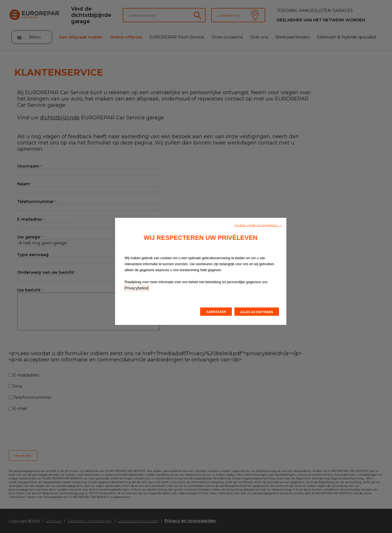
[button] (258, 225)
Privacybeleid (137, 288)
